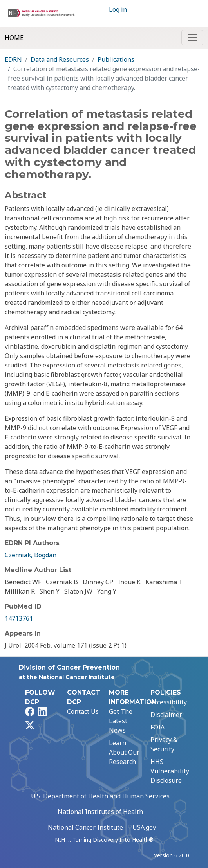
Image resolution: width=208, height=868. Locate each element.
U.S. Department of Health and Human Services (100, 796)
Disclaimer (166, 715)
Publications (116, 59)
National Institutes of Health (100, 812)
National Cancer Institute (85, 827)
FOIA (157, 727)
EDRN (13, 59)
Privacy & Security (164, 744)
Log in (118, 9)
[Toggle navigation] (192, 38)
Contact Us (83, 711)
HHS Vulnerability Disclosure (170, 771)
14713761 (19, 618)
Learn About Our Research (124, 752)
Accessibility (169, 702)
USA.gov (144, 827)
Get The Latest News (121, 721)
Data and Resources (60, 59)
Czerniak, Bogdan (31, 555)
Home (14, 38)
